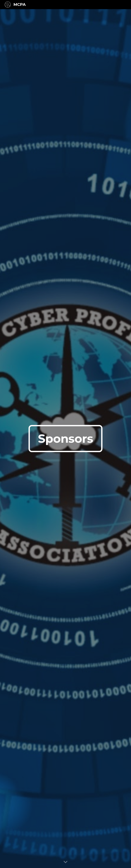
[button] (65, 862)
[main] (66, 439)
